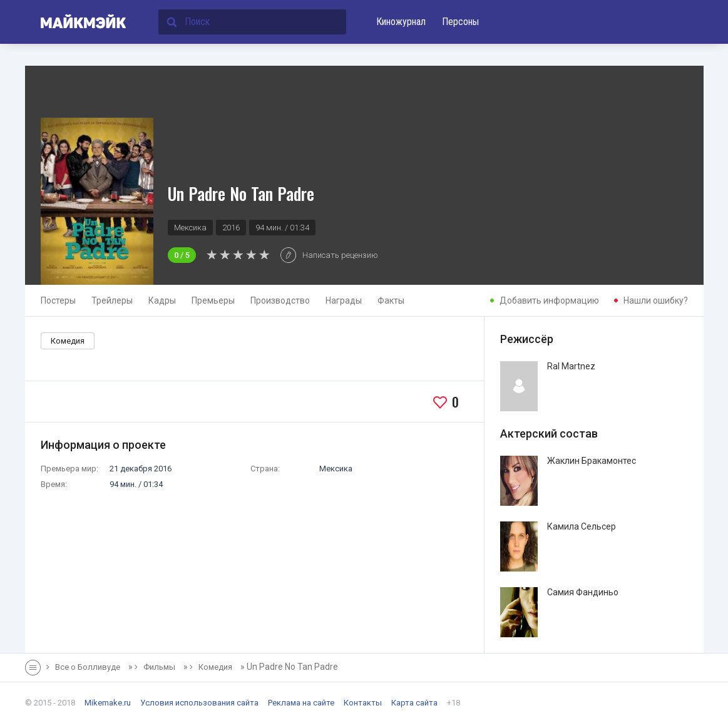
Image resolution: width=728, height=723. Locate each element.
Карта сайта (414, 703)
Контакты (363, 703)
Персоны (460, 22)
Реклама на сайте (301, 703)
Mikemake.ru (108, 703)
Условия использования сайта (199, 703)
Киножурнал (401, 22)
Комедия (68, 341)
